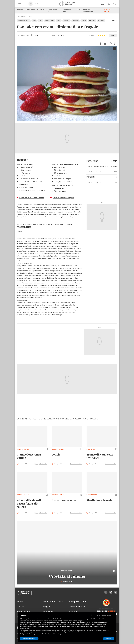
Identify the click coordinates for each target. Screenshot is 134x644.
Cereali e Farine (50, 21)
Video (79, 9)
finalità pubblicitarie (31, 626)
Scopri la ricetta (41, 464)
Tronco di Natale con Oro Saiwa (100, 456)
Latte (34, 21)
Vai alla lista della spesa (64, 198)
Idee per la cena (67, 10)
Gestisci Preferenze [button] (29, 639)
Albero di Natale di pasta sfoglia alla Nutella (29, 504)
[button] (115, 20)
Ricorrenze (76, 21)
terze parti (49, 623)
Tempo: (25, 464)
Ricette (20, 9)
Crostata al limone (67, 576)
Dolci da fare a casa (51, 10)
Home (19, 16)
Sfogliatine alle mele (99, 500)
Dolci (30, 16)
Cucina (27, 9)
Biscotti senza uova (64, 500)
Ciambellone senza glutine (29, 456)
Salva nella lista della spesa (32, 198)
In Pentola (101, 21)
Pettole (56, 455)
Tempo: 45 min (67, 582)
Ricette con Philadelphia (88, 10)
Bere (33, 9)
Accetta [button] (109, 639)
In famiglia (92, 21)
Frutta (40, 21)
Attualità (40, 9)
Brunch (84, 21)
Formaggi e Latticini (24, 21)
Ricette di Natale (108, 10)
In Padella (66, 21)
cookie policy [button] (80, 621)
